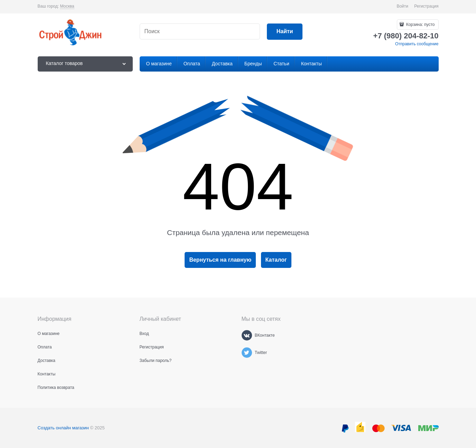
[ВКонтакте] (247, 335)
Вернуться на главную (220, 260)
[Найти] (285, 32)
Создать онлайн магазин (63, 428)
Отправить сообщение (417, 44)
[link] (67, 6)
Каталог (276, 260)
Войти (402, 6)
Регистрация (426, 6)
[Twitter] (247, 353)
